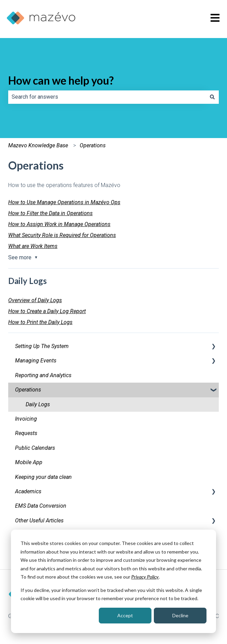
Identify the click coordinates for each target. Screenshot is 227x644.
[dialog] (113, 581)
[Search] (212, 97)
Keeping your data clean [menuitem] (43, 477)
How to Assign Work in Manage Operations (59, 224)
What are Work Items (33, 246)
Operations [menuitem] (28, 390)
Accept (125, 615)
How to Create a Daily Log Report (47, 311)
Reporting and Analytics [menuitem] (43, 375)
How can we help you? (61, 80)
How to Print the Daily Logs (40, 322)
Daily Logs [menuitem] (38, 404)
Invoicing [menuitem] (26, 419)
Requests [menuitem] (26, 433)
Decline (180, 615)
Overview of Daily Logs (35, 300)
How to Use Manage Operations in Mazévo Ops (64, 202)
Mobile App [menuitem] (29, 462)
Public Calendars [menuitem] (35, 448)
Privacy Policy (145, 577)
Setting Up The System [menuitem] (42, 346)
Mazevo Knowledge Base (38, 145)
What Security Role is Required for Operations (62, 235)
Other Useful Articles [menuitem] (39, 521)
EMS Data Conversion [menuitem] (41, 506)
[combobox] (107, 97)
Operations (93, 145)
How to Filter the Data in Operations (50, 213)
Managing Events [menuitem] (36, 361)
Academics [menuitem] (28, 491)
